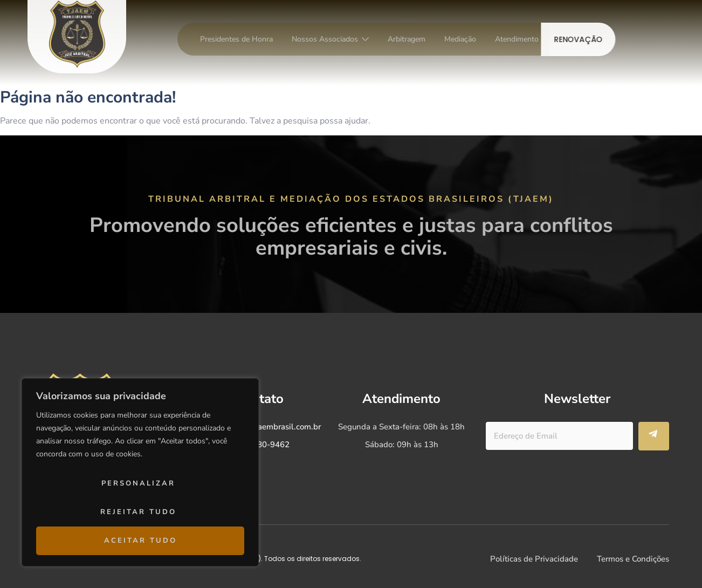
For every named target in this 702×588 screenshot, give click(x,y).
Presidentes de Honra (236, 39)
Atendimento (517, 39)
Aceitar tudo (140, 541)
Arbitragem (407, 39)
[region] (140, 472)
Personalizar (138, 483)
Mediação (460, 39)
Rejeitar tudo (138, 512)
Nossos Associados (330, 39)
